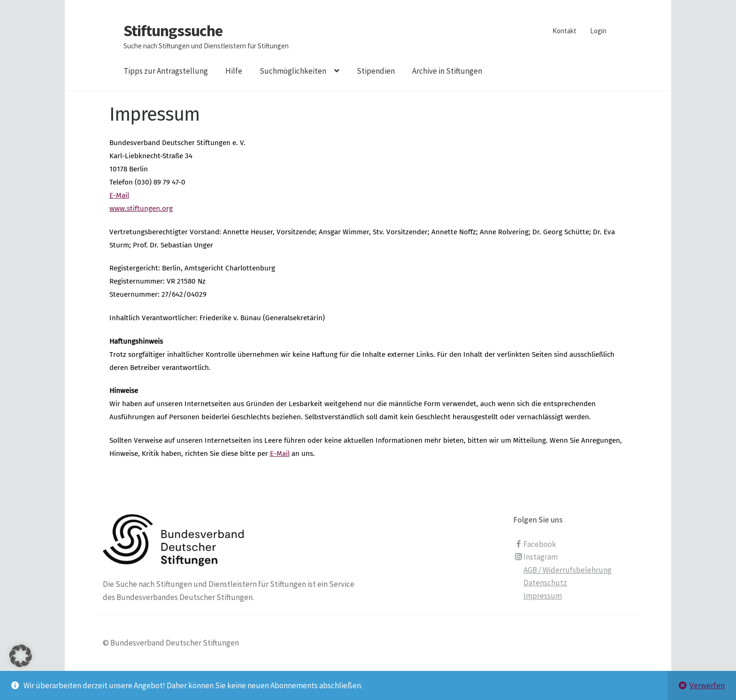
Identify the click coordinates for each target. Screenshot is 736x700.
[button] (21, 668)
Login (598, 31)
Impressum (543, 596)
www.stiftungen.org (141, 208)
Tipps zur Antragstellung (166, 71)
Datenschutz (545, 583)
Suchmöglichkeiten (293, 71)
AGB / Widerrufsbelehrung (567, 570)
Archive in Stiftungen (447, 71)
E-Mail (119, 195)
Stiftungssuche (173, 31)
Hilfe (234, 71)
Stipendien (376, 71)
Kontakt (564, 31)
